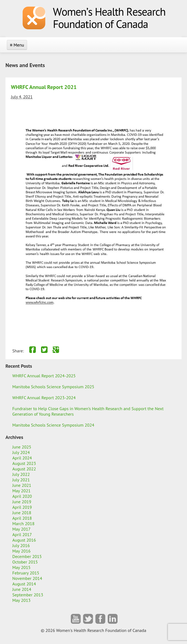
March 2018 (23, 524)
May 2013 (21, 600)
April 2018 (22, 518)
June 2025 (22, 447)
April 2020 (22, 496)
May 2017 (21, 529)
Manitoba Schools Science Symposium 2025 (53, 387)
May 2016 (21, 551)
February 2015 (26, 573)
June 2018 (22, 513)
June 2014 (22, 589)
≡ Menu (17, 45)
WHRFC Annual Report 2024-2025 (44, 376)
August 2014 (24, 584)
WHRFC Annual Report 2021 (44, 87)
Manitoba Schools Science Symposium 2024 (53, 425)
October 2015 (25, 562)
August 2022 (24, 469)
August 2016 (24, 540)
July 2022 (21, 474)
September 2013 (28, 595)
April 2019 (22, 507)
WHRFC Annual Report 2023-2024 (44, 398)
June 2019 (22, 502)
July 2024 (21, 452)
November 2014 (27, 578)
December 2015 (27, 556)
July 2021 (21, 480)
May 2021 (21, 491)
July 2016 (21, 545)
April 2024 (22, 458)
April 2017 (22, 534)
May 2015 (21, 567)
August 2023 (24, 463)
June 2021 (22, 485)
